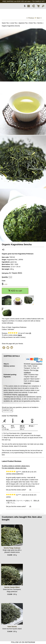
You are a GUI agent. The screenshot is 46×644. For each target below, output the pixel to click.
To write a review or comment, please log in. (16, 466)
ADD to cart (15, 291)
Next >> (39, 18)
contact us (8, 410)
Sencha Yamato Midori (12, 587)
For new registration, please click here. (14, 468)
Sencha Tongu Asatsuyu (12, 548)
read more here (23, 395)
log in (20, 335)
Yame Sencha (12, 627)
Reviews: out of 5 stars (16, 333)
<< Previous (30, 18)
